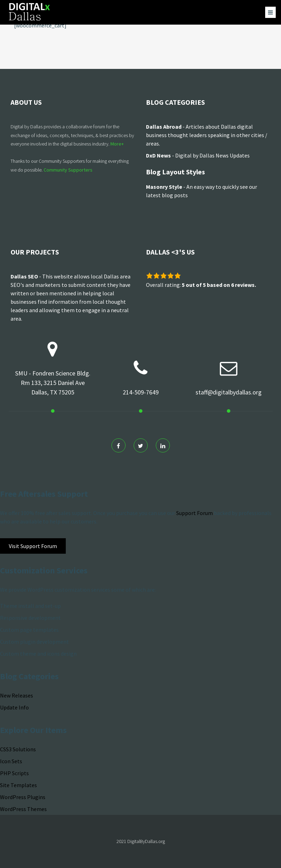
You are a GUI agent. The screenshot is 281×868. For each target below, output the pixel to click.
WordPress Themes (23, 809)
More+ (117, 144)
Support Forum (194, 513)
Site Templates (18, 785)
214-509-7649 (141, 392)
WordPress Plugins (23, 797)
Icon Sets (11, 761)
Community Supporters (68, 170)
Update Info (14, 707)
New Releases (17, 695)
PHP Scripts (14, 773)
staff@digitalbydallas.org (229, 392)
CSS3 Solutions (18, 749)
